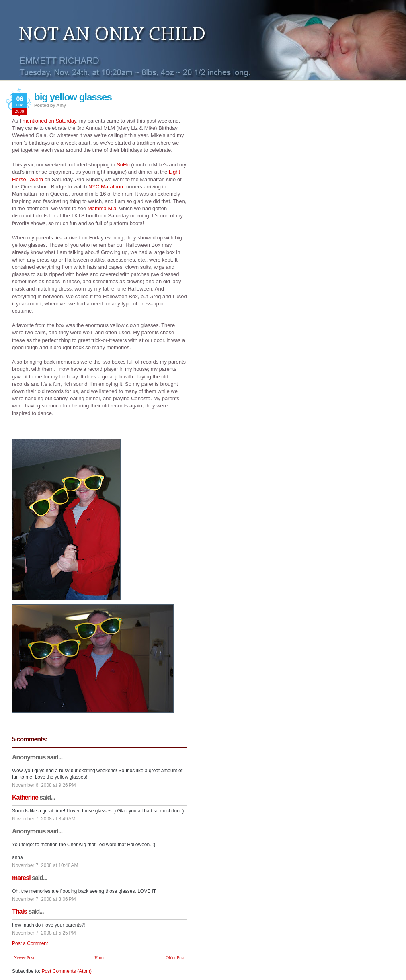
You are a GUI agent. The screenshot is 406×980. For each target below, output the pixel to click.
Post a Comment (30, 943)
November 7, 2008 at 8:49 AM (44, 819)
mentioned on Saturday (49, 121)
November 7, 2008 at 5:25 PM (44, 933)
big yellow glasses (73, 97)
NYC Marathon (106, 187)
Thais (19, 911)
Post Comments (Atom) (67, 971)
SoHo (123, 165)
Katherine (25, 797)
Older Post (175, 957)
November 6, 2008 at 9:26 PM (44, 785)
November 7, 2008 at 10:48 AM (45, 865)
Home (100, 957)
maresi (21, 878)
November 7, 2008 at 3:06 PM (44, 899)
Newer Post (24, 957)
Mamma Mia (102, 208)
